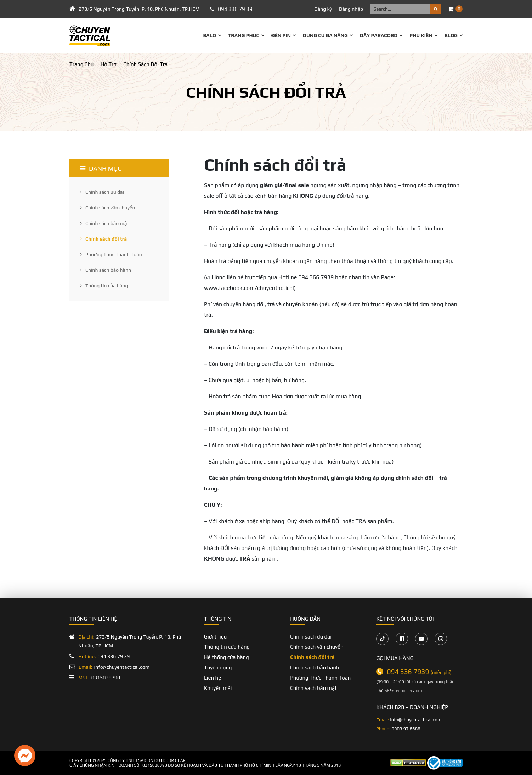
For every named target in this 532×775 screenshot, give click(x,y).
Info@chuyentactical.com (114, 667)
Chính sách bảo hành (106, 270)
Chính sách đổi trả (103, 239)
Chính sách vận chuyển (107, 208)
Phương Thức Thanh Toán (111, 254)
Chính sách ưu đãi (102, 192)
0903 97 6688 (406, 729)
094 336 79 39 (235, 9)
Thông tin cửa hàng (104, 286)
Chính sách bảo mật (104, 223)
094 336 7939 (419, 672)
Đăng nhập (351, 9)
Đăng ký (323, 9)
